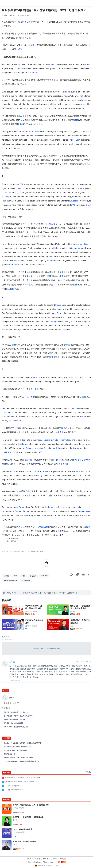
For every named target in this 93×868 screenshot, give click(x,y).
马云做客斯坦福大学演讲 (13, 790)
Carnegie (25, 444)
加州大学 (59, 432)
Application (75, 140)
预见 (31, 120)
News (26, 515)
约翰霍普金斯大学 (81, 460)
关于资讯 (63, 859)
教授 (6, 464)
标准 (20, 49)
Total (80, 188)
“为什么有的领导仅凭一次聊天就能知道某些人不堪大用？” (23, 761)
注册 (58, 649)
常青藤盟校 (44, 527)
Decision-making (80, 244)
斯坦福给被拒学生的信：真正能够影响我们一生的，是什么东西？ (51, 593)
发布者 (6, 690)
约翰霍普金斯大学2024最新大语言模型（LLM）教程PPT (23, 778)
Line (23, 261)
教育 (76, 120)
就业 (33, 45)
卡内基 (56, 460)
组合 (62, 276)
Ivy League (50, 507)
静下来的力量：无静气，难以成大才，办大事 (18, 716)
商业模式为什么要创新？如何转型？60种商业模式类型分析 (23, 743)
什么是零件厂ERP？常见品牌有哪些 (15, 750)
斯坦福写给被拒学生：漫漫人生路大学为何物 (20, 782)
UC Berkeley (15, 421)
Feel (68, 92)
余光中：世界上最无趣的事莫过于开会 (16, 727)
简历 (88, 527)
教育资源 (31, 397)
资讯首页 (38, 859)
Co (74, 448)
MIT (12, 460)
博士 (26, 460)
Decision (21, 69)
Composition (76, 248)
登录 (36, 649)
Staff (51, 256)
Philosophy (37, 476)
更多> (89, 772)
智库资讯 (7, 593)
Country (81, 511)
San (82, 417)
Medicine (57, 448)
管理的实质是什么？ (10, 754)
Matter (75, 472)
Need (88, 511)
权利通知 (46, 859)
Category (8, 197)
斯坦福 (23, 22)
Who (89, 64)
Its (38, 188)
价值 (12, 289)
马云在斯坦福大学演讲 (12, 786)
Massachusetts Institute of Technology (54, 440)
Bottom (17, 261)
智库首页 (30, 859)
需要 (49, 276)
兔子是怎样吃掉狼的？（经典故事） (15, 720)
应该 (59, 531)
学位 (30, 460)
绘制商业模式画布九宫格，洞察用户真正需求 (18, 758)
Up (77, 507)
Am (4, 408)
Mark (73, 326)
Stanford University (34, 448)
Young (53, 321)
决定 (62, 272)
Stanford (34, 73)
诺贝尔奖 (65, 464)
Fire (11, 472)
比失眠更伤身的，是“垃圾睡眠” (14, 723)
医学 (37, 464)
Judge (52, 261)
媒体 (14, 345)
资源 (84, 397)
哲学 (75, 491)
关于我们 (55, 859)
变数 (39, 224)
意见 (31, 285)
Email (52, 64)
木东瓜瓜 (12, 662)
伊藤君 (12, 15)
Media (58, 305)
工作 (22, 116)
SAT (4, 108)
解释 (29, 272)
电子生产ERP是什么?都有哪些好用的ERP (17, 747)
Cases (60, 313)
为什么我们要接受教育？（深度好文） (16, 712)
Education (36, 132)
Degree (22, 507)
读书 (17, 593)
